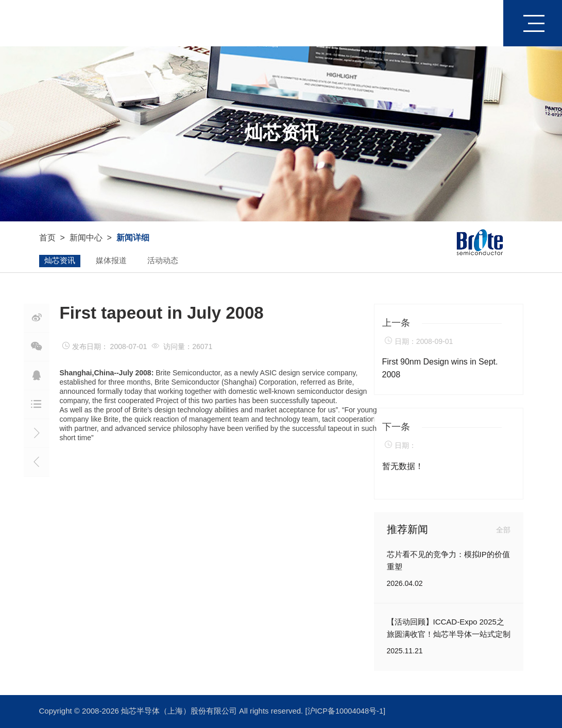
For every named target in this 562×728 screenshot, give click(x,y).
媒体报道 (111, 261)
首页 (484, 23)
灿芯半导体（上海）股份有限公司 (180, 712)
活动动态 (163, 261)
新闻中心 (86, 238)
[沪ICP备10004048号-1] (346, 712)
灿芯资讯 (60, 261)
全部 (503, 530)
